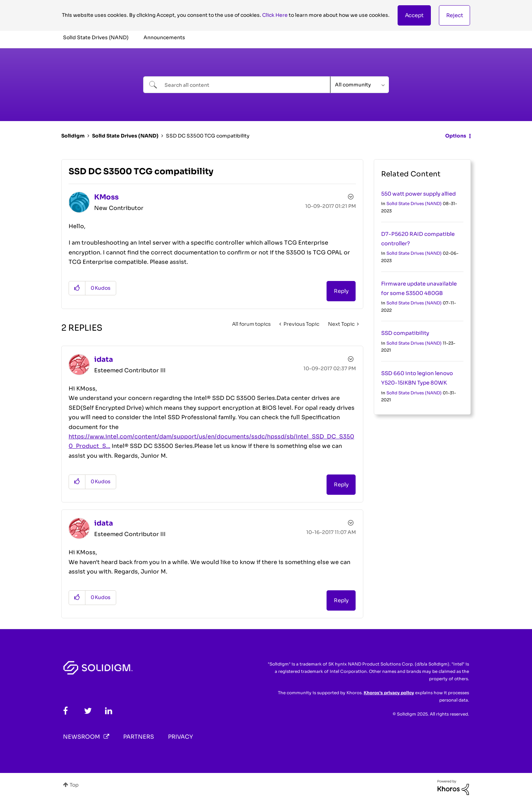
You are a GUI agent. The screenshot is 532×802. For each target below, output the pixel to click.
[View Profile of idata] (104, 360)
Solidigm (73, 136)
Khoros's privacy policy (389, 693)
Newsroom (82, 737)
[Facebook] (65, 711)
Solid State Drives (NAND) (125, 136)
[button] (414, 15)
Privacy (180, 737)
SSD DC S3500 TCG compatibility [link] (208, 136)
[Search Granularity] (360, 85)
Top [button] (74, 785)
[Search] (237, 85)
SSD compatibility (405, 333)
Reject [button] (455, 15)
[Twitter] (88, 711)
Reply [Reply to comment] (341, 484)
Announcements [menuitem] (164, 37)
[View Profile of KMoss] (106, 197)
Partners (139, 737)
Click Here (275, 15)
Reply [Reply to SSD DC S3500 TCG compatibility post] (341, 291)
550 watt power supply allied (418, 194)
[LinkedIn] (109, 711)
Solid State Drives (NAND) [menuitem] (96, 37)
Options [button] (456, 136)
